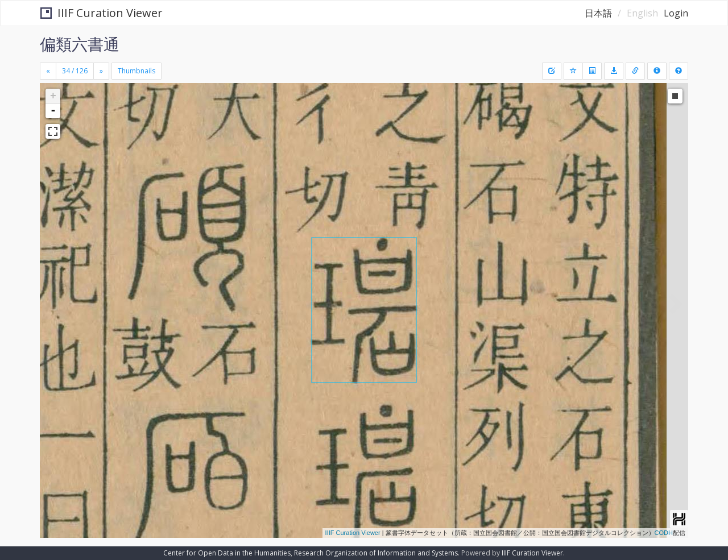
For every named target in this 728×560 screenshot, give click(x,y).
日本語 (598, 13)
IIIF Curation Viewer (102, 13)
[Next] (101, 71)
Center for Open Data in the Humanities (227, 553)
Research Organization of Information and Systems (376, 553)
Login (676, 13)
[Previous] (48, 71)
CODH (664, 533)
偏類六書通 (80, 44)
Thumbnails (136, 71)
